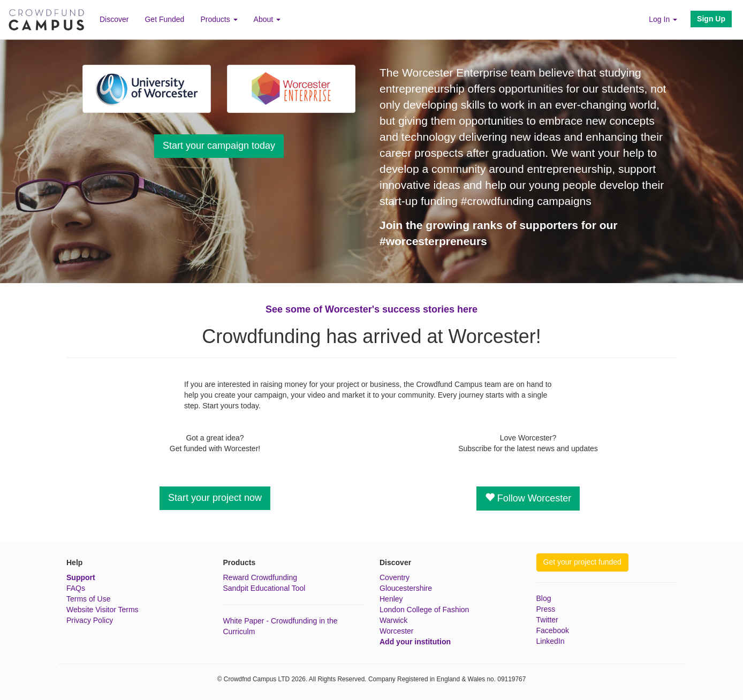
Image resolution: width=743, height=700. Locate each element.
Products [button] (219, 19)
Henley (391, 599)
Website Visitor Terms (103, 610)
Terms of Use (88, 599)
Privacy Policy (90, 620)
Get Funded (164, 19)
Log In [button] (663, 19)
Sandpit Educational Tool (264, 588)
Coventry (395, 577)
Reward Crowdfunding (260, 577)
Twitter (547, 620)
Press (546, 609)
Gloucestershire (406, 588)
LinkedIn (551, 641)
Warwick (393, 620)
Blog (544, 598)
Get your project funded (582, 562)
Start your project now (215, 498)
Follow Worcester (528, 498)
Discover (114, 19)
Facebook (553, 630)
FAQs (76, 588)
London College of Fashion (424, 610)
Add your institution (415, 642)
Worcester (397, 631)
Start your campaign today (219, 146)
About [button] (267, 19)
